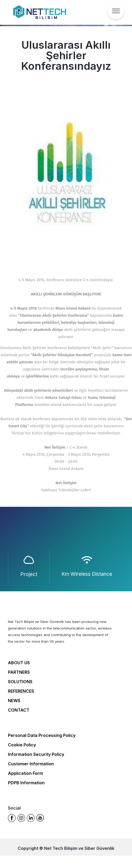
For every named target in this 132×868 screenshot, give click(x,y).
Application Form (25, 773)
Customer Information (31, 764)
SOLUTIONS (20, 682)
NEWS (14, 701)
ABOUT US (19, 663)
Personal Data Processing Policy (42, 735)
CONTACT (19, 710)
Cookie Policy (22, 745)
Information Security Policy (36, 754)
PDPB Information (26, 783)
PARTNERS (19, 672)
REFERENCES (21, 691)
